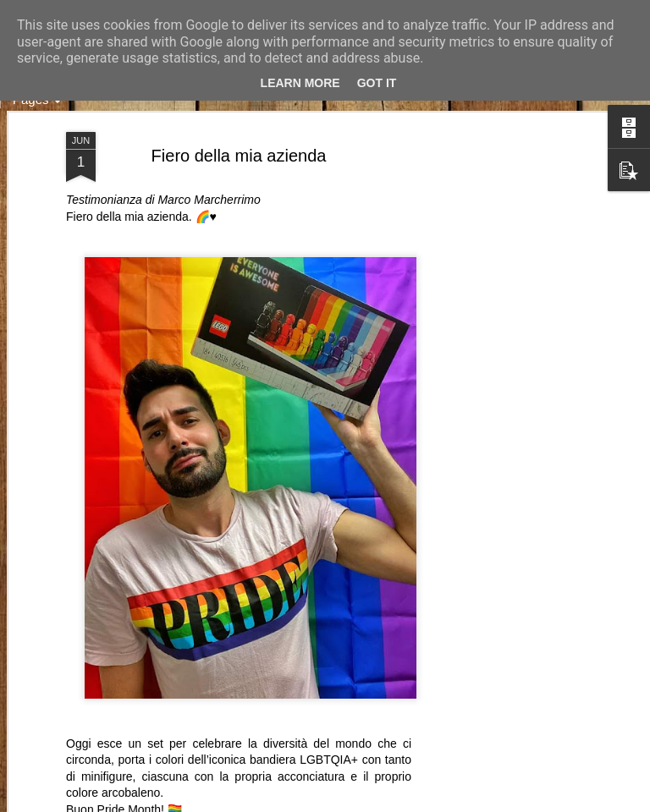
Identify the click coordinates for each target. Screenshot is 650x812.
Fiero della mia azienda (239, 156)
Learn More (300, 83)
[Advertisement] (504, 398)
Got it (377, 83)
